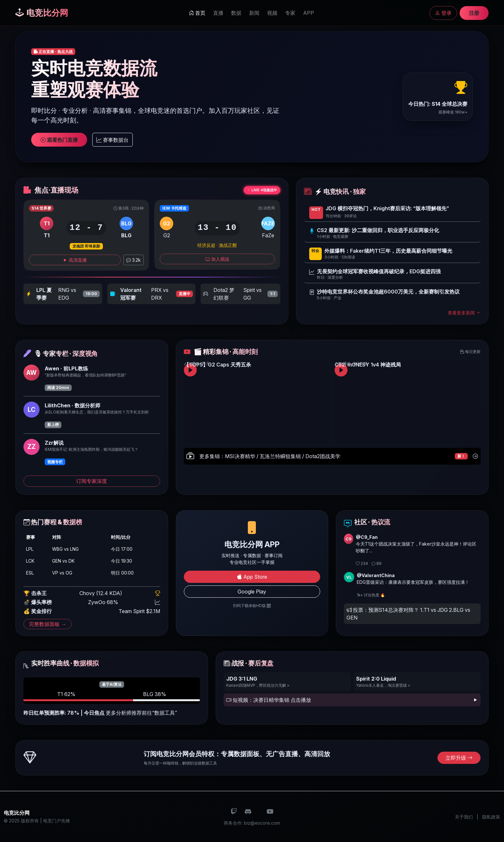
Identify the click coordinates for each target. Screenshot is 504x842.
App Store (252, 577)
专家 (290, 13)
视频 (272, 13)
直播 (218, 13)
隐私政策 (491, 817)
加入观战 (217, 259)
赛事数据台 (113, 140)
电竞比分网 (42, 13)
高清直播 (75, 260)
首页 (197, 13)
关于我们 (464, 817)
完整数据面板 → (48, 624)
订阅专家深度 (92, 481)
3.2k (134, 260)
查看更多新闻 (464, 313)
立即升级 (459, 758)
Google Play (252, 592)
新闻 (254, 13)
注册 (474, 13)
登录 (443, 13)
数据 (236, 13)
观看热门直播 (59, 140)
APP (309, 13)
